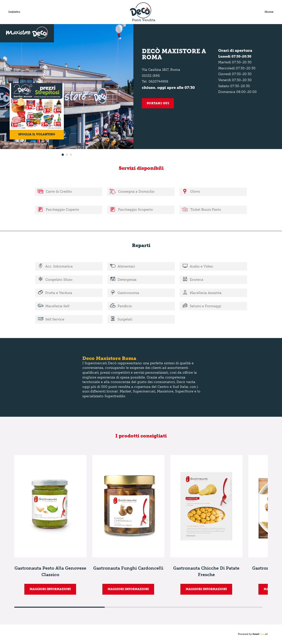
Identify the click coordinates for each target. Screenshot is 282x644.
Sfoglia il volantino (37, 134)
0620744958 (158, 81)
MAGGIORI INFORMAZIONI (50, 589)
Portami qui (158, 103)
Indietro (14, 12)
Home (269, 12)
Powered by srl (253, 634)
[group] (50, 525)
